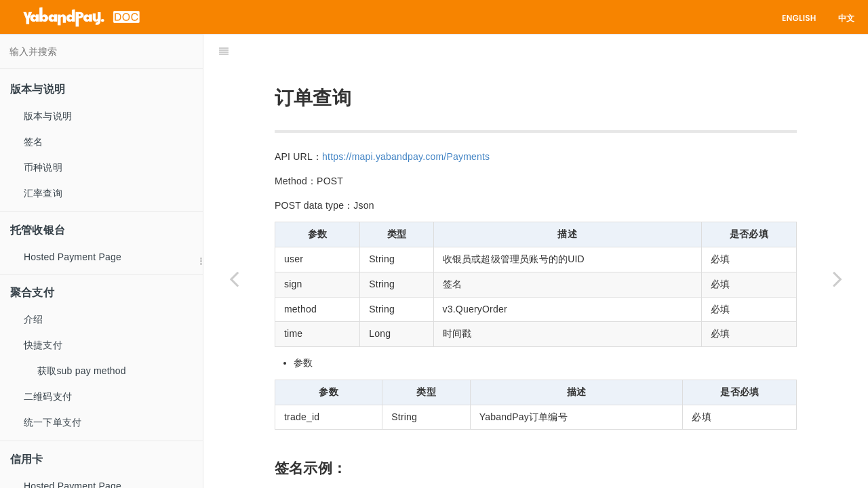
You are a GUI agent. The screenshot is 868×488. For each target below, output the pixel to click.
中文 (846, 18)
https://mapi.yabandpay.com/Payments (406, 123)
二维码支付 (48, 396)
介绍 (33, 319)
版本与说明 (48, 116)
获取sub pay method (82, 371)
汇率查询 (43, 193)
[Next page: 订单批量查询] (837, 278)
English (799, 18)
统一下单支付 (53, 422)
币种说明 (43, 167)
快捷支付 (43, 345)
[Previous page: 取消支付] (234, 278)
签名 (33, 142)
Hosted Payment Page (73, 257)
